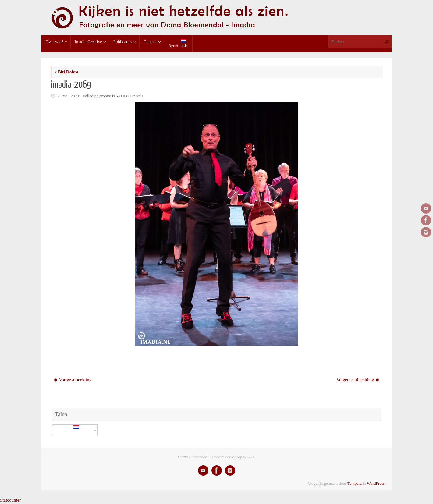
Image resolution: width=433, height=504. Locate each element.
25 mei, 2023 (68, 96)
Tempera (355, 483)
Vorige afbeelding (73, 380)
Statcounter (10, 500)
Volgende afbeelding (358, 380)
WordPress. (376, 483)
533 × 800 (124, 96)
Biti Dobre (66, 72)
